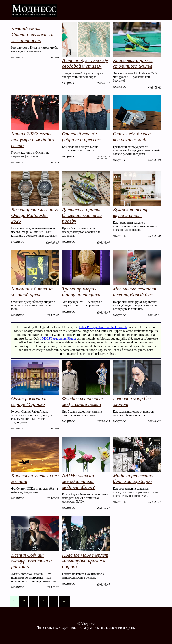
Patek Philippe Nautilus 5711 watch (103, 327)
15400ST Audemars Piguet (58, 338)
